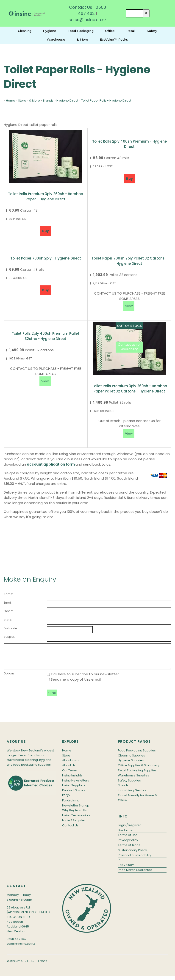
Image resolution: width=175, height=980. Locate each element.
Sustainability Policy (132, 855)
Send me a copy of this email (74, 684)
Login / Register (74, 825)
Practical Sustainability (135, 860)
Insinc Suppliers (74, 790)
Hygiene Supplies (131, 765)
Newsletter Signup (76, 810)
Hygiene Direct (67, 101)
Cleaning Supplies (131, 760)
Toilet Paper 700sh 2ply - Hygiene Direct (46, 258)
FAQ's (66, 800)
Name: (8, 594)
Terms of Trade (129, 850)
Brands (48, 101)
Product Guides (74, 795)
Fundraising (71, 805)
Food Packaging (81, 31)
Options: (9, 678)
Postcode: (11, 628)
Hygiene (50, 31)
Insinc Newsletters (76, 785)
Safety (152, 31)
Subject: (9, 637)
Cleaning (25, 31)
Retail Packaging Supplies (137, 775)
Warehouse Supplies (133, 780)
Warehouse (56, 39)
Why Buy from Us (74, 815)
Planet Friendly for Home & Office (137, 803)
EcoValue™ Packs (114, 39)
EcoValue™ (126, 870)
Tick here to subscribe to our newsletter (83, 679)
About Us (69, 770)
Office (110, 31)
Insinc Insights (72, 780)
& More (82, 39)
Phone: (8, 611)
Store (22, 101)
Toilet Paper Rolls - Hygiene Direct (106, 101)
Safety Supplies (129, 785)
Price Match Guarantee (135, 875)
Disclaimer (126, 835)
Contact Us (81, 7)
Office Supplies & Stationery (139, 770)
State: (8, 620)
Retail (131, 31)
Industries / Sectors (132, 795)
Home (11, 101)
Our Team (70, 775)
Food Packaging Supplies (137, 755)
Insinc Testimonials (76, 820)
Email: (8, 603)
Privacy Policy (128, 845)
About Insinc (71, 765)
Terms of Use (128, 840)
